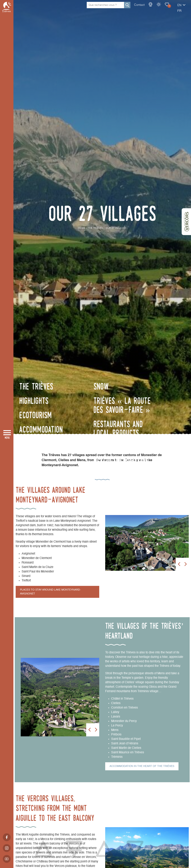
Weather (146, 8)
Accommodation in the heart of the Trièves (142, 766)
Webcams (137, 8)
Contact (126, 9)
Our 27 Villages (154, 8)
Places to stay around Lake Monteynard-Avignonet (50, 592)
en (166, 9)
